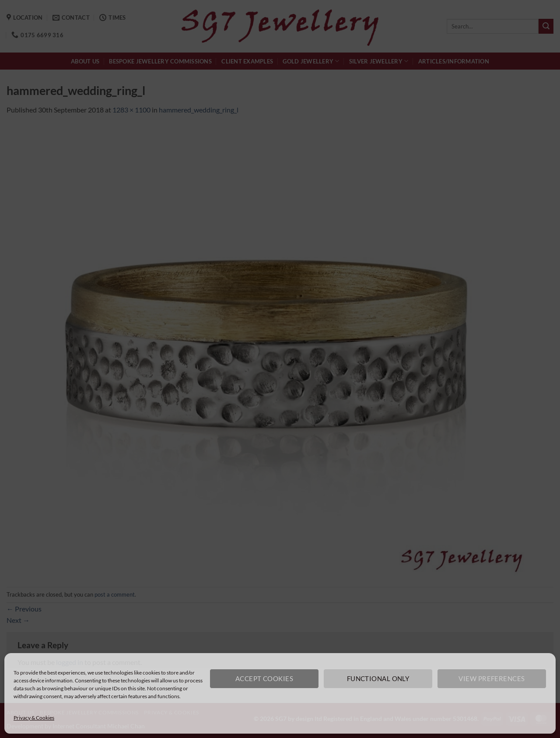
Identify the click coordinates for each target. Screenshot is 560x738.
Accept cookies (264, 678)
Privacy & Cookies (34, 718)
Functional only (378, 678)
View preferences (492, 678)
